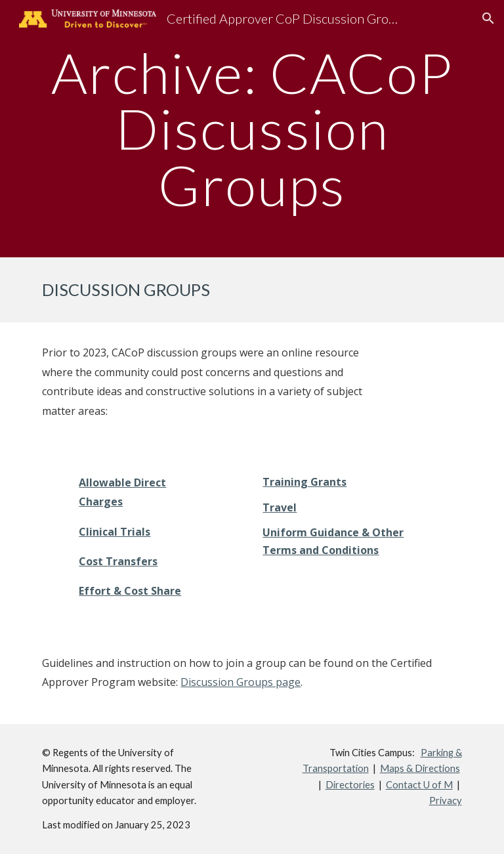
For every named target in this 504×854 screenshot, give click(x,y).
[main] (252, 129)
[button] (488, 18)
